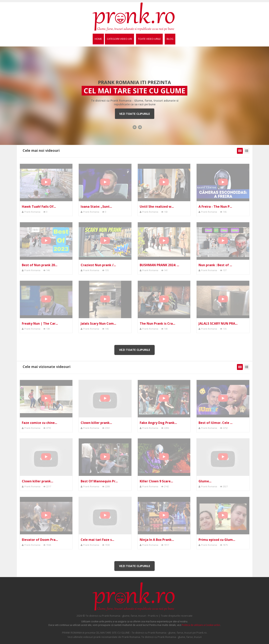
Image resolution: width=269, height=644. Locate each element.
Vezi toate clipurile (135, 114)
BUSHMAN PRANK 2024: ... (159, 265)
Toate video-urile (149, 39)
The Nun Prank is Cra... (157, 323)
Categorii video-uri (119, 39)
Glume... (205, 481)
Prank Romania (32, 212)
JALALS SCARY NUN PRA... (218, 323)
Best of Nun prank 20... (40, 265)
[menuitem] (98, 39)
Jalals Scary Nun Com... (98, 323)
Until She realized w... (157, 207)
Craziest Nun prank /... (98, 265)
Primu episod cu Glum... (217, 540)
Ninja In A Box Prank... (157, 540)
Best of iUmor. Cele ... (215, 423)
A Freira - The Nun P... (215, 207)
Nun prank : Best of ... (215, 265)
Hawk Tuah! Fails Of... (39, 207)
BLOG (170, 39)
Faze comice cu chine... (39, 423)
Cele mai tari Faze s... (97, 540)
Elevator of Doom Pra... (40, 540)
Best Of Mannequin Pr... (99, 481)
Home (98, 39)
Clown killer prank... (96, 423)
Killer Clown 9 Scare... (156, 481)
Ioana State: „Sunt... (96, 207)
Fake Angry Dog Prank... (158, 423)
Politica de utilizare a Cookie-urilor (201, 625)
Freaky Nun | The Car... (40, 323)
